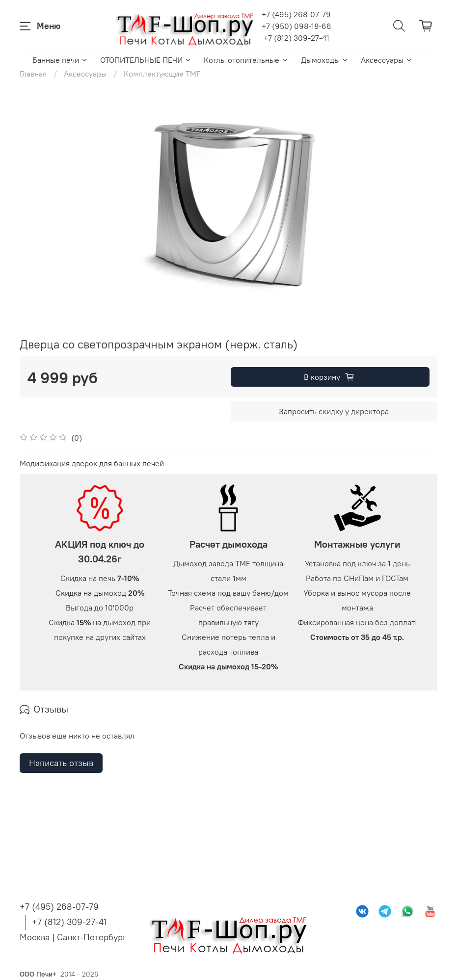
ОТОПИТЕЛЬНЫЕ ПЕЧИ (146, 60)
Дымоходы (325, 60)
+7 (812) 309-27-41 (296, 38)
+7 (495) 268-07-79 (296, 14)
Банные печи (60, 60)
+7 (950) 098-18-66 (296, 26)
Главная (33, 74)
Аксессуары (387, 60)
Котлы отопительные (246, 60)
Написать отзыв (61, 881)
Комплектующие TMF (162, 74)
